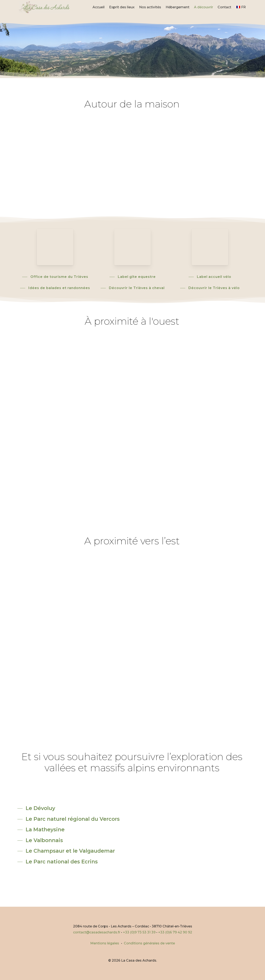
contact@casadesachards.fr (97, 932)
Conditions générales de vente (149, 943)
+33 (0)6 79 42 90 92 (175, 932)
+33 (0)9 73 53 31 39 (139, 932)
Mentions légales (105, 943)
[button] (55, 277)
